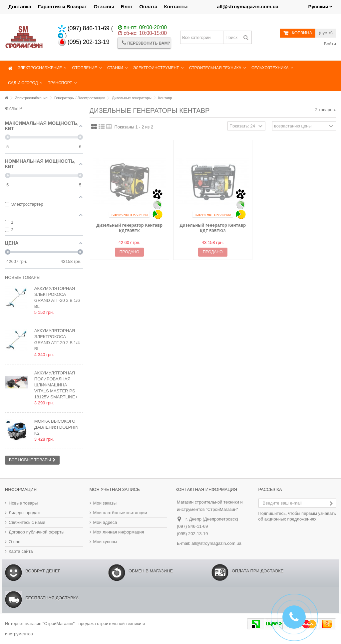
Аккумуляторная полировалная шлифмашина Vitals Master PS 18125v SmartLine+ (56, 385)
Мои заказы (105, 503)
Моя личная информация (119, 532)
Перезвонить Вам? (146, 43)
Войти (329, 44)
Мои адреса (105, 522)
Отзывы (104, 6)
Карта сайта (21, 551)
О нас (14, 542)
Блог (127, 6)
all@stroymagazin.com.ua (216, 543)
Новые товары (23, 277)
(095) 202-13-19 (84, 42)
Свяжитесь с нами (27, 522)
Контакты (176, 6)
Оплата (148, 6)
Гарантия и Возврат (62, 6)
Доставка (20, 6)
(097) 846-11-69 (84, 28)
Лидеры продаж (25, 513)
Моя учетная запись (115, 489)
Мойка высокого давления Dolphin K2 (56, 427)
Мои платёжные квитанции (120, 513)
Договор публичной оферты (37, 532)
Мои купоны (105, 542)
